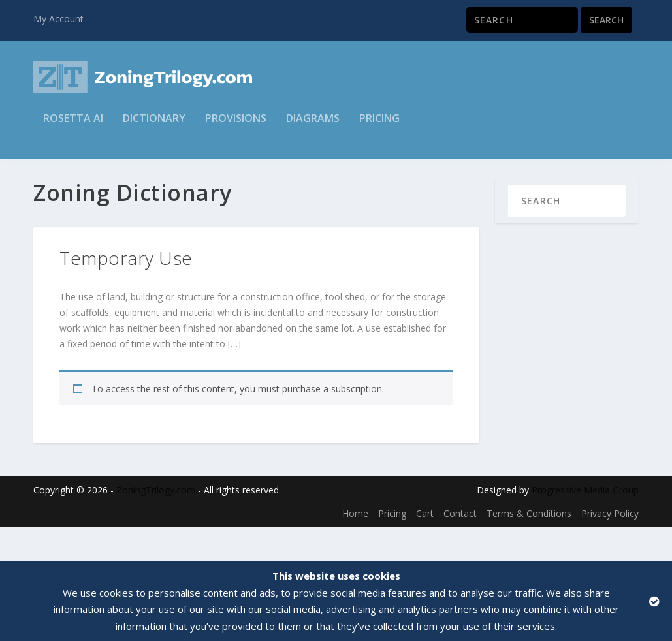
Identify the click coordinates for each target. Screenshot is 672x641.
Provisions (236, 128)
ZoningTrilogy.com (156, 524)
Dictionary (154, 128)
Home (46, 177)
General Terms (185, 177)
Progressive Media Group (585, 524)
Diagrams (313, 128)
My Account (58, 19)
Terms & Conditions (529, 547)
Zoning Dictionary (107, 177)
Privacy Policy (610, 547)
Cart (425, 547)
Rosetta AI (73, 128)
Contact (460, 547)
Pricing (379, 128)
